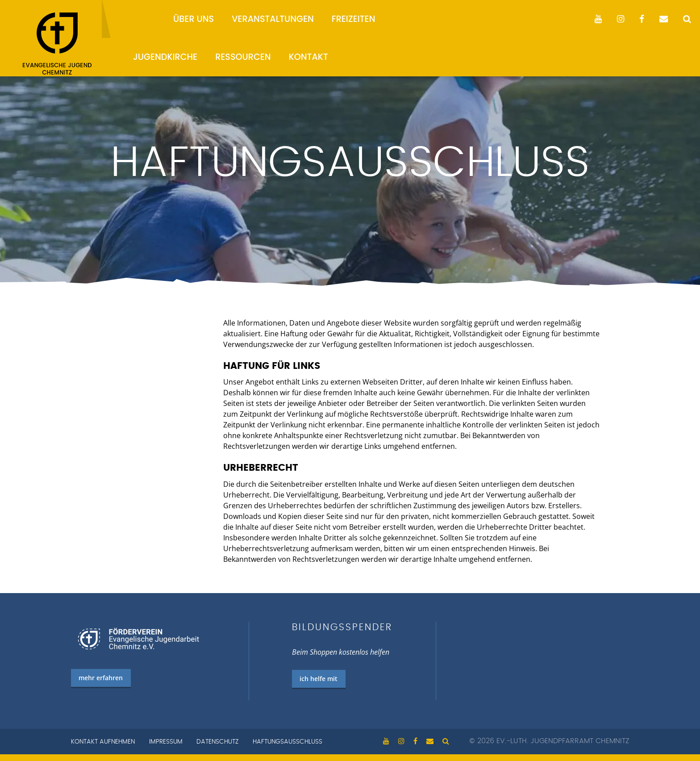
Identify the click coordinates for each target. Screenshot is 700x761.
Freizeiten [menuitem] (354, 19)
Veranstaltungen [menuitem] (273, 19)
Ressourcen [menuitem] (243, 57)
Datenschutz (217, 742)
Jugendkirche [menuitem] (165, 57)
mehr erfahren (101, 678)
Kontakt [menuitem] (308, 57)
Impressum (166, 742)
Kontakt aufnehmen (103, 742)
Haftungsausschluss (287, 742)
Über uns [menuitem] (194, 19)
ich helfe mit (319, 679)
